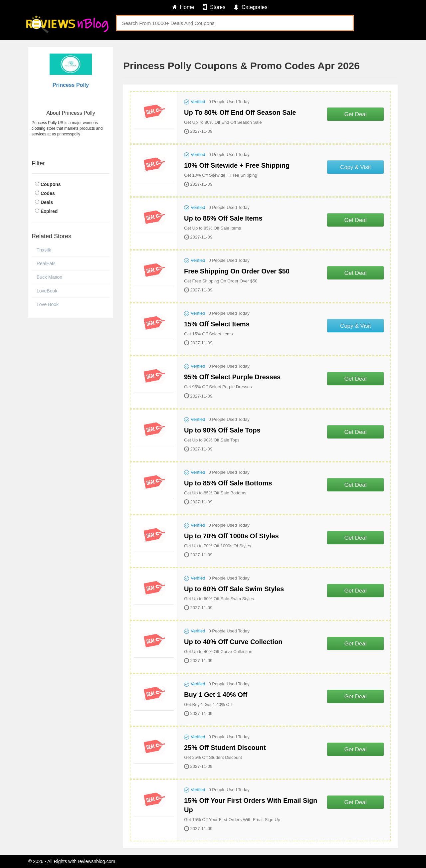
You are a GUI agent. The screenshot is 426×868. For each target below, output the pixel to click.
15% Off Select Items (217, 324)
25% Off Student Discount (225, 748)
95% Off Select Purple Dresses (232, 377)
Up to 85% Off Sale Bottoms (228, 483)
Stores (214, 7)
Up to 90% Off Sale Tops (222, 430)
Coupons (51, 184)
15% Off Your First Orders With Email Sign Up (251, 805)
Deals (47, 202)
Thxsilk (44, 250)
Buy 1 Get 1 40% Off (216, 695)
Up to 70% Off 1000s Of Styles (231, 536)
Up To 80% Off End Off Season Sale (240, 112)
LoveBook (47, 291)
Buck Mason (49, 277)
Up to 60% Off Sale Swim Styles (234, 589)
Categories (251, 7)
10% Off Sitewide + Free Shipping (237, 165)
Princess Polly (71, 85)
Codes (48, 193)
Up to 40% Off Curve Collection (233, 642)
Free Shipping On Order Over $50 (237, 271)
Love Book (48, 304)
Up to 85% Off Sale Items (223, 218)
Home (183, 7)
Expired (49, 211)
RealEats (46, 263)
